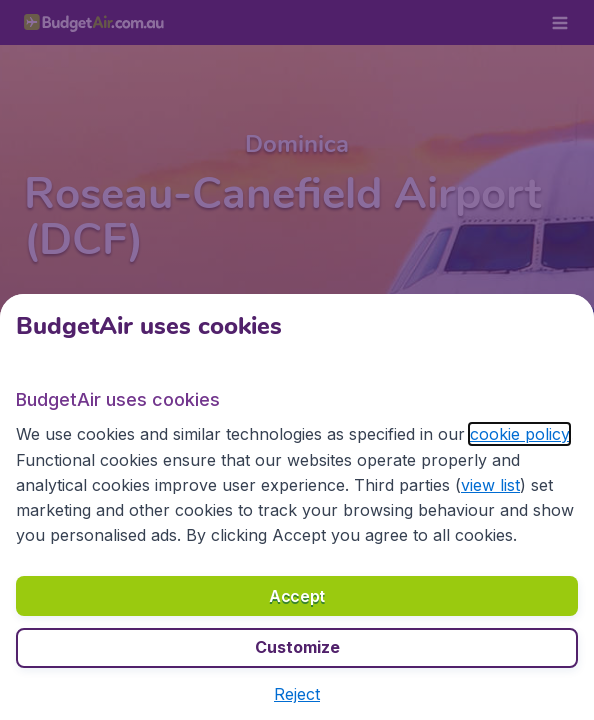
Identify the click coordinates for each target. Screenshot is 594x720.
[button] (297, 694)
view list (490, 485)
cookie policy (519, 434)
